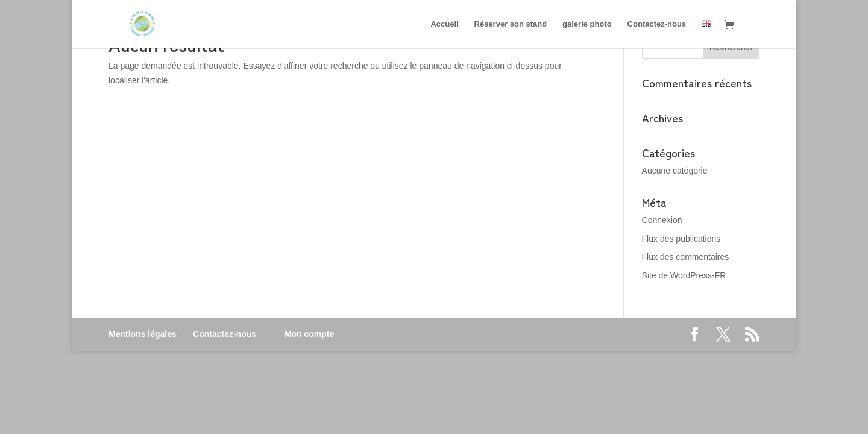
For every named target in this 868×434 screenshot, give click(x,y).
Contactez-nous (225, 334)
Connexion (662, 220)
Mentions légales (143, 334)
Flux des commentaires (686, 257)
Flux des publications (681, 239)
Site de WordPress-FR (684, 275)
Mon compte (309, 334)
